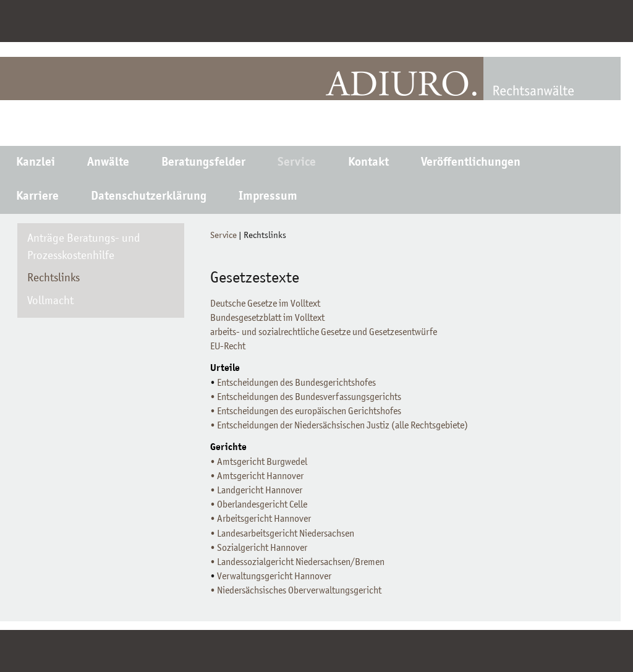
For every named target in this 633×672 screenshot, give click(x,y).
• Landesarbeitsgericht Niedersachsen (282, 534)
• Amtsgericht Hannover (257, 477)
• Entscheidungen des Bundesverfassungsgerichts (306, 398)
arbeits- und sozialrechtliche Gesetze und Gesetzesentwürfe (324, 333)
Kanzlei (36, 163)
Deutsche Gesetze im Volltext (265, 304)
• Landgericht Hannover (256, 491)
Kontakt (368, 163)
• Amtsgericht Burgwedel (259, 462)
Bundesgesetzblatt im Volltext (267, 318)
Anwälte (108, 163)
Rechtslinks (53, 279)
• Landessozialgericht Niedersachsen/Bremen (297, 563)
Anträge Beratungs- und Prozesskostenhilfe (84, 248)
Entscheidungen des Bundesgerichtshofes (296, 383)
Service (297, 163)
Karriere (37, 197)
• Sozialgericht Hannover (259, 548)
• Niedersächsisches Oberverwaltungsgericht (296, 591)
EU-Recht (228, 347)
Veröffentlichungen (471, 163)
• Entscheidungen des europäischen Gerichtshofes (306, 412)
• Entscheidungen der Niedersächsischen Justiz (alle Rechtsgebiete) (339, 426)
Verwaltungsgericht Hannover (273, 577)
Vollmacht (50, 301)
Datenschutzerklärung (149, 197)
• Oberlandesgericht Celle (259, 505)
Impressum (268, 197)
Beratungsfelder (203, 163)
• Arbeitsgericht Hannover (261, 519)
